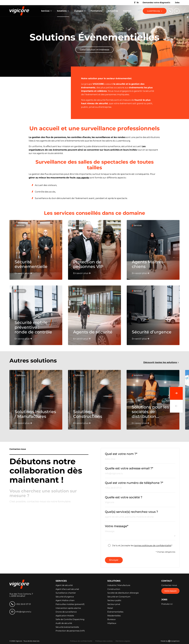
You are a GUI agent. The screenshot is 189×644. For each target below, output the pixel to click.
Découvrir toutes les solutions (160, 362)
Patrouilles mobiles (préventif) (70, 604)
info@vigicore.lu (20, 612)
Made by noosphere (170, 641)
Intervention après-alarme (68, 608)
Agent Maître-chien (65, 600)
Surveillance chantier (66, 593)
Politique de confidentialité (81, 641)
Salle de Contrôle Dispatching (70, 619)
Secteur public (114, 600)
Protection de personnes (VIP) (70, 631)
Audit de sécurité (64, 623)
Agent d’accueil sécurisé (67, 589)
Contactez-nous (169, 585)
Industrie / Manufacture (119, 585)
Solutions (62, 11)
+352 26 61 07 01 (20, 604)
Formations (97, 11)
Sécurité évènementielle (67, 627)
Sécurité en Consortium (119, 597)
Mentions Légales (123, 641)
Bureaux (111, 619)
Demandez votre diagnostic (156, 2)
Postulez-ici (167, 604)
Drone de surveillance (66, 612)
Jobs (177, 2)
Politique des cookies (104, 641)
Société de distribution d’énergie (123, 593)
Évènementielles (115, 612)
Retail (110, 608)
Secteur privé (114, 604)
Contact (127, 11)
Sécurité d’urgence (65, 597)
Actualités (113, 11)
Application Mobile (65, 616)
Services (46, 11)
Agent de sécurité (64, 585)
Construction (114, 589)
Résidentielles (114, 616)
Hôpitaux (112, 623)
